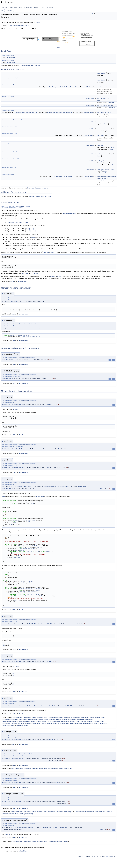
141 (14, 383)
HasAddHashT (11, 57)
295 (14, 610)
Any (3, 497)
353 (14, 838)
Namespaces (28, 7)
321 (14, 649)
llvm (2, 11)
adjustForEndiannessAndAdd (106, 177)
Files (43, 7)
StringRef (104, 105)
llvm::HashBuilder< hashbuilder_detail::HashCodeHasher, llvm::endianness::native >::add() (40, 717)
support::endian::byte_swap (20, 335)
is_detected (20, 113)
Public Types (91, 13)
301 (14, 454)
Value (104, 87)
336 (14, 808)
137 (13, 282)
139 (14, 365)
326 (14, 765)
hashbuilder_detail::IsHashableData (60, 87)
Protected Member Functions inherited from (26, 196)
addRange (100, 145)
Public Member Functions (101, 13)
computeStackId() (8, 725)
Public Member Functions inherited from (25, 188)
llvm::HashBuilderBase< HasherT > (30, 65)
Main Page (5, 7)
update (16, 550)
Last (111, 149)
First (112, 147)
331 (14, 744)
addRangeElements (103, 161)
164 (14, 435)
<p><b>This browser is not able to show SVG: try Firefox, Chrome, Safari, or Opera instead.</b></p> (59, 38)
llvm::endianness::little (31, 337)
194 (14, 692)
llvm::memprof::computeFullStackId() (95, 723)
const (102, 113)
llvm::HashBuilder (12, 301)
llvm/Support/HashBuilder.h (19, 26)
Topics (20, 7)
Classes (37, 7)
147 (14, 714)
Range (99, 156)
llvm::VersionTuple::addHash (11, 723)
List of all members (112, 13)
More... (39, 22)
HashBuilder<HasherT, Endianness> (24, 502)
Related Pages (13, 7)
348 (14, 341)
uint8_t (52, 252)
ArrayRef (104, 98)
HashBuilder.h (22, 282)
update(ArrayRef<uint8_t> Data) (18, 222)
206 (14, 314)
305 (14, 472)
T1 (14, 120)
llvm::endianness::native (28, 549)
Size (11, 576)
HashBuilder (9, 11)
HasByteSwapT (12, 62)
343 (14, 787)
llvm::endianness (20, 206)
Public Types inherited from (21, 65)
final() (28, 229)
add (98, 87)
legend (59, 47)
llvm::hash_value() (23, 725)
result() (28, 231)
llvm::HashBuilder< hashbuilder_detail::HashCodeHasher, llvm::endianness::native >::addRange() (52, 723)
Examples (50, 7)
